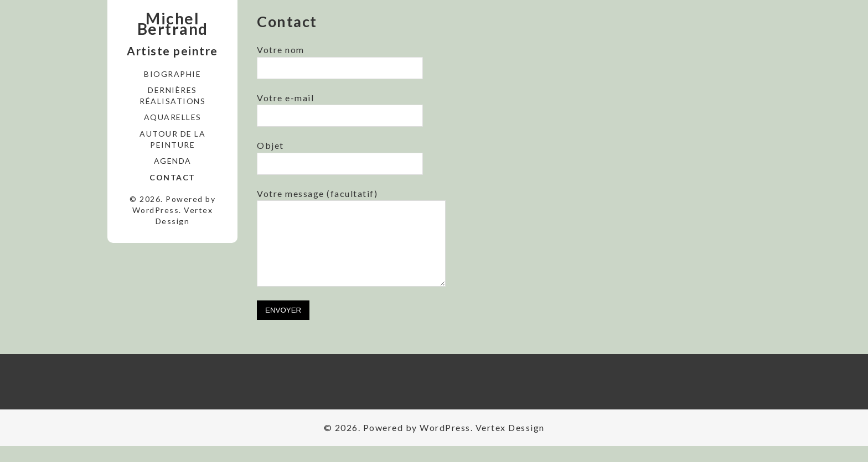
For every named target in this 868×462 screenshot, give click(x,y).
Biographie (172, 74)
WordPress (156, 210)
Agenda (173, 161)
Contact (172, 177)
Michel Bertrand (173, 24)
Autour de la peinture (172, 139)
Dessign (173, 221)
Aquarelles (173, 117)
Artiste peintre (172, 51)
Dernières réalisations (172, 95)
